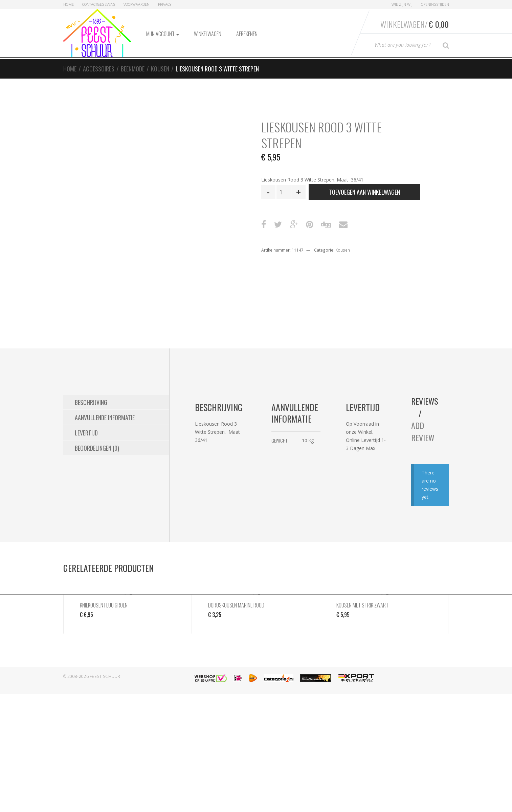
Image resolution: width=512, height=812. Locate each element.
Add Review (423, 431)
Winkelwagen (208, 34)
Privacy (165, 4)
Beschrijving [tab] (91, 402)
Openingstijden (435, 4)
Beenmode (133, 69)
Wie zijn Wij (402, 4)
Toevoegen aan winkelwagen (364, 192)
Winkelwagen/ (415, 24)
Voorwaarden (137, 4)
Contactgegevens (99, 4)
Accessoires (99, 69)
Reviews (425, 401)
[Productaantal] (284, 192)
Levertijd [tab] (86, 433)
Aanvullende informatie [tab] (105, 418)
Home (69, 4)
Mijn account (163, 34)
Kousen (160, 69)
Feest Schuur (105, 676)
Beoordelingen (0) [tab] (97, 448)
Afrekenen (247, 34)
